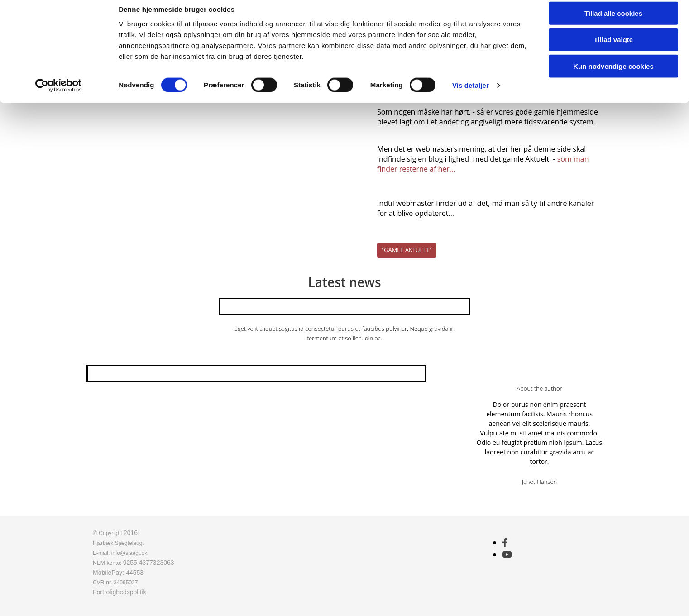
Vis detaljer (471, 95)
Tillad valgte (613, 49)
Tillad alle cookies (613, 22)
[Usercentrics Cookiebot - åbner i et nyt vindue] (59, 95)
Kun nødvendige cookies (613, 75)
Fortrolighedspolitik (120, 592)
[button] (407, 250)
